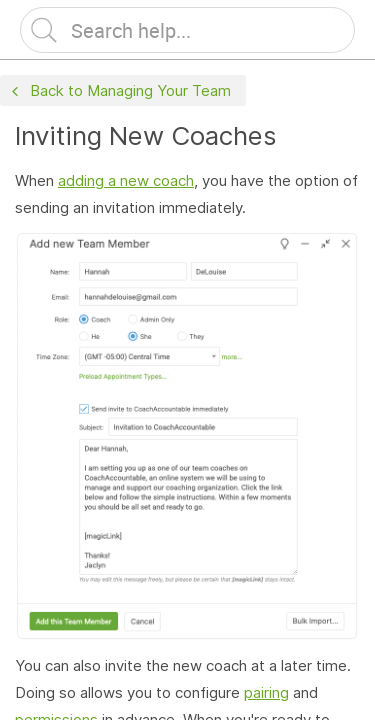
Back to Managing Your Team (119, 91)
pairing (266, 692)
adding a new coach (126, 180)
